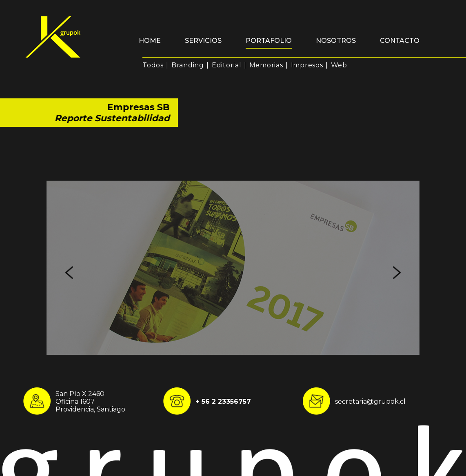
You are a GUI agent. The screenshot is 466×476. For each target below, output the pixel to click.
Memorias (266, 65)
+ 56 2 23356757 (223, 401)
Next (397, 301)
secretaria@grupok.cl (370, 401)
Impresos (307, 65)
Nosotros (336, 41)
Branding (188, 65)
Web (339, 65)
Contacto (400, 41)
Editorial (227, 65)
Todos (153, 65)
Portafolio (269, 41)
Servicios (203, 41)
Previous (69, 301)
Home (150, 41)
